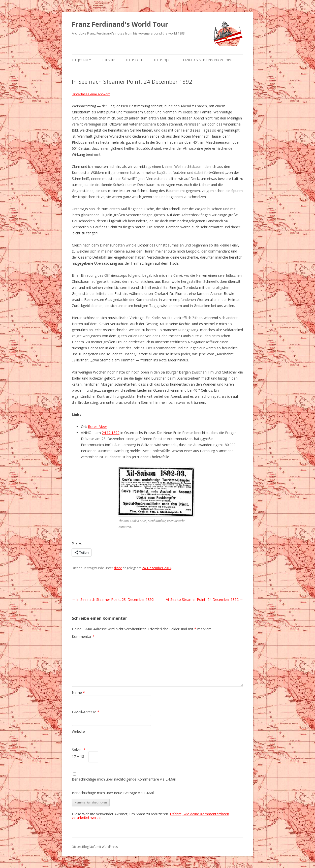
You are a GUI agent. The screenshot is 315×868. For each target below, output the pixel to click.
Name (78, 692)
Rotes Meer (98, 427)
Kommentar (83, 637)
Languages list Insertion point (208, 60)
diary (118, 568)
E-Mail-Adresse (86, 712)
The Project (163, 60)
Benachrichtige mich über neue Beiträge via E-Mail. (113, 793)
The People (134, 60)
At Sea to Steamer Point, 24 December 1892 (204, 599)
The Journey (81, 60)
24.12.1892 (111, 433)
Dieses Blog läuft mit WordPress (95, 847)
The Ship (108, 60)
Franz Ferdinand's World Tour (120, 24)
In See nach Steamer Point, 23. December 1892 (113, 599)
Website (78, 732)
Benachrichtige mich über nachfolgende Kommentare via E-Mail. (124, 779)
